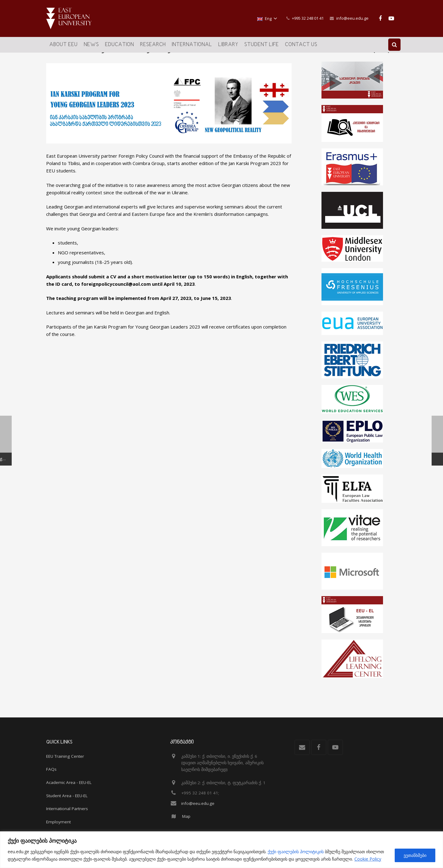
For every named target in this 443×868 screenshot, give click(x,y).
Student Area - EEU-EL (67, 796)
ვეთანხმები (415, 855)
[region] (221, 850)
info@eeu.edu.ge (352, 18)
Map (186, 817)
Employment (58, 822)
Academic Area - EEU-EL (69, 782)
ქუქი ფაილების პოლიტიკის (296, 852)
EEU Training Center (65, 756)
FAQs (51, 769)
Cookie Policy (368, 859)
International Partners (67, 809)
